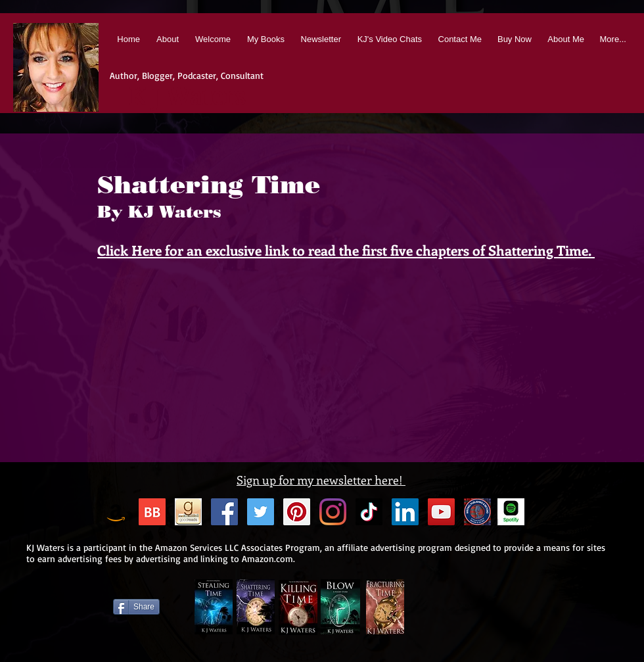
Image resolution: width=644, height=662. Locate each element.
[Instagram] (333, 512)
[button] (265, 39)
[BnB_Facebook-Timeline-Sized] (477, 512)
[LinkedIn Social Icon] (405, 512)
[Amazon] (116, 512)
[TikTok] (369, 512)
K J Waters (187, 97)
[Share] (136, 607)
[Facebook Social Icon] (224, 512)
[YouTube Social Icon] (441, 512)
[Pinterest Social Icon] (297, 512)
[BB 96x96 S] (152, 512)
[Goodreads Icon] (188, 512)
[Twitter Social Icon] (261, 512)
